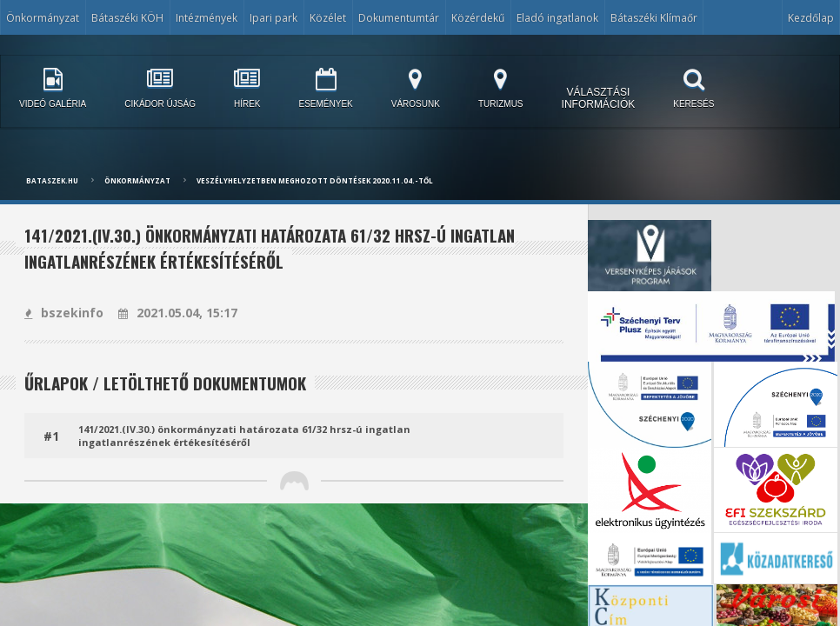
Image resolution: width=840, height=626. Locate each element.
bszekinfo (64, 313)
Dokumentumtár (399, 18)
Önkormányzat (43, 18)
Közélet (328, 18)
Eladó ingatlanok (557, 18)
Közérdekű (478, 18)
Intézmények (207, 18)
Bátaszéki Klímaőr (654, 18)
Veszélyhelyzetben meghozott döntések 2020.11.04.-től (315, 180)
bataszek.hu (52, 180)
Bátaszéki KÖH (127, 18)
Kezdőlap (811, 18)
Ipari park (273, 18)
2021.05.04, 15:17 (178, 313)
